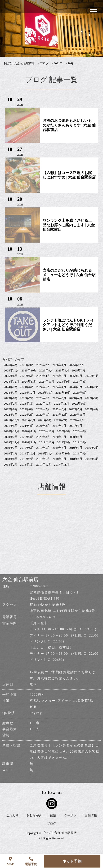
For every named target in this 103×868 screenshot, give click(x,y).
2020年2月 (59, 437)
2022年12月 (44, 403)
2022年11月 (62, 403)
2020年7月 (11, 437)
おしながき (34, 816)
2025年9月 (46, 370)
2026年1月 (59, 365)
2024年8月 (80, 382)
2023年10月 (63, 393)
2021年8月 (45, 420)
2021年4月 (27, 426)
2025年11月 (11, 370)
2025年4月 (43, 376)
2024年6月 (27, 387)
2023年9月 (80, 393)
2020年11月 (29, 431)
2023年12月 (28, 393)
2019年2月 (92, 448)
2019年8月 (80, 442)
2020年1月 (76, 437)
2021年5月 (11, 426)
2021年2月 (59, 426)
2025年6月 (11, 376)
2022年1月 (43, 415)
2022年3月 (11, 415)
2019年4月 (59, 448)
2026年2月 (43, 365)
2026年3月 (27, 365)
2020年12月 (11, 431)
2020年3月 (43, 437)
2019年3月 (76, 448)
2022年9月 (11, 409)
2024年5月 (43, 387)
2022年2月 (27, 415)
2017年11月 (62, 465)
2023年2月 (11, 403)
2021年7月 (61, 420)
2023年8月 (11, 398)
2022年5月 (76, 409)
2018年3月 (92, 459)
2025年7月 (78, 370)
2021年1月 (76, 426)
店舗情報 (91, 816)
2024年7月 (11, 387)
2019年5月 (43, 448)
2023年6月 (43, 398)
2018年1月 (27, 465)
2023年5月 (59, 398)
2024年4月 (59, 387)
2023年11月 (45, 393)
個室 (53, 816)
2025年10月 (29, 370)
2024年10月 (47, 382)
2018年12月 (28, 453)
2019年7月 (11, 448)
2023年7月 (27, 398)
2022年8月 (27, 409)
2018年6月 (43, 459)
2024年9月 (64, 382)
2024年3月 (76, 387)
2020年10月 (47, 431)
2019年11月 (29, 442)
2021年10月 (11, 420)
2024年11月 (29, 382)
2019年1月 (11, 453)
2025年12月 (76, 365)
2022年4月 (92, 409)
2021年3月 (43, 426)
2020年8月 (80, 431)
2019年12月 (11, 442)
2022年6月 (59, 409)
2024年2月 (92, 387)
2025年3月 (59, 376)
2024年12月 (11, 382)
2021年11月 (78, 415)
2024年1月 (11, 393)
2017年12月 (44, 465)
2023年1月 (27, 403)
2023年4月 (76, 398)
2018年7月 (27, 459)
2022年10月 (79, 403)
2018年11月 (45, 453)
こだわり (12, 816)
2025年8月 (62, 370)
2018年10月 (63, 453)
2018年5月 (59, 459)
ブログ (51, 824)
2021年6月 (77, 420)
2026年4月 (11, 365)
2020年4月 (27, 437)
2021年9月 (29, 420)
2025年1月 (92, 376)
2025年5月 (27, 376)
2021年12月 (60, 415)
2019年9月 (64, 442)
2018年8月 (11, 459)
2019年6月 (27, 448)
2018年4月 (76, 459)
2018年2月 (11, 465)
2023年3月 (92, 398)
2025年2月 (76, 376)
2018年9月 (80, 453)
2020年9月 (64, 431)
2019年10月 (47, 442)
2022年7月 (43, 409)
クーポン (70, 816)
